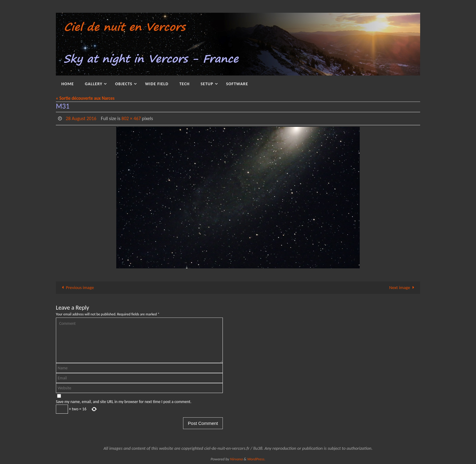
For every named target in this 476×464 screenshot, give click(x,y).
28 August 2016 (81, 118)
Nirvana (236, 459)
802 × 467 (131, 118)
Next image (403, 287)
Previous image (77, 287)
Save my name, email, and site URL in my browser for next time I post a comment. (124, 402)
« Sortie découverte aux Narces (85, 98)
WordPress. (257, 459)
